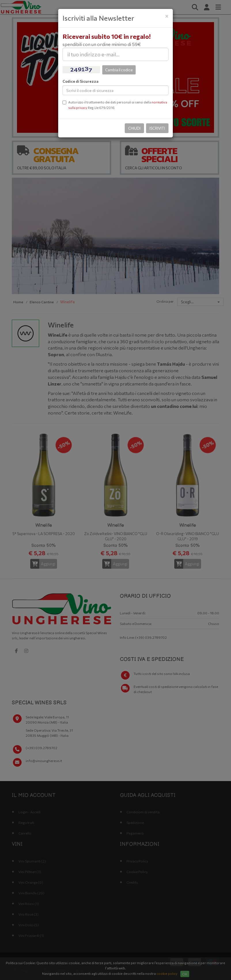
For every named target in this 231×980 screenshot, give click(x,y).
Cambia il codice (119, 70)
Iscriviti (157, 128)
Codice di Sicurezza (81, 81)
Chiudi (134, 128)
